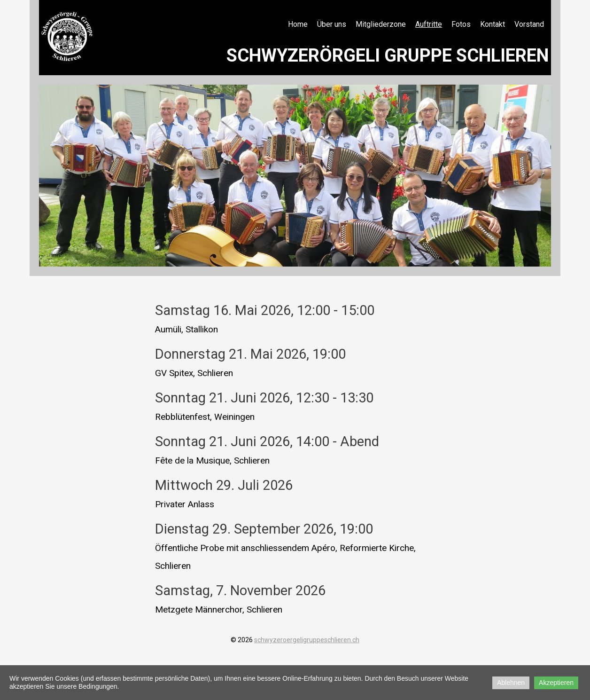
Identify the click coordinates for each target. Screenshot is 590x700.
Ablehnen (511, 683)
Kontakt (493, 24)
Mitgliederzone (381, 24)
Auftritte (429, 24)
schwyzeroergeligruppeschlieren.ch (307, 640)
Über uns (332, 24)
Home (298, 24)
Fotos (461, 24)
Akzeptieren (556, 683)
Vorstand (529, 24)
